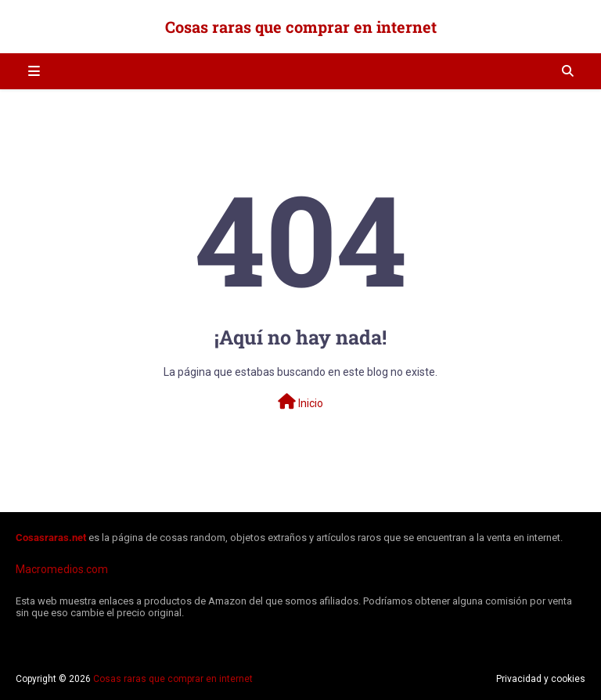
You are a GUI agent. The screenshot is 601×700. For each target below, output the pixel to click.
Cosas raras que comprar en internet (301, 27)
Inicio (300, 402)
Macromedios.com (62, 569)
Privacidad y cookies (541, 679)
